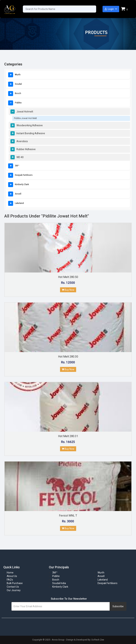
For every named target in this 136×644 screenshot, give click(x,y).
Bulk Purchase (15, 583)
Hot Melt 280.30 (68, 357)
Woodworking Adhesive (30, 125)
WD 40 (20, 157)
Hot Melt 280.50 (68, 277)
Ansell (18, 194)
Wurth (18, 75)
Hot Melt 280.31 (68, 436)
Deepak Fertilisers (24, 175)
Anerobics (22, 141)
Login (111, 9)
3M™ (17, 166)
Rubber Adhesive (26, 149)
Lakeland (19, 203)
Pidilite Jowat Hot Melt (25, 118)
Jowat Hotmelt (25, 112)
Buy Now (68, 290)
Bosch (18, 93)
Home (10, 573)
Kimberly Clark (22, 184)
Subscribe (118, 606)
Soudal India (59, 583)
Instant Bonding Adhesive (31, 133)
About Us (12, 576)
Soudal (18, 84)
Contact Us (13, 587)
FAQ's (10, 580)
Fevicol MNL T (68, 516)
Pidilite (18, 103)
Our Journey (14, 590)
